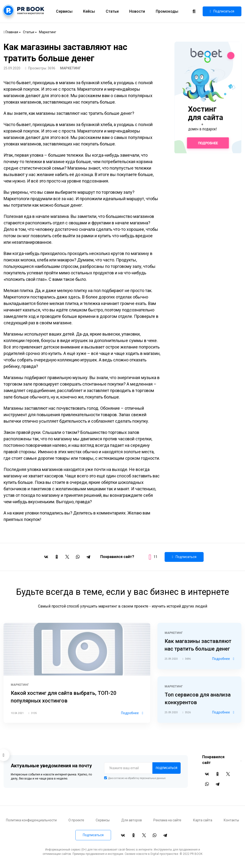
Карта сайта (203, 820)
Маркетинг (48, 32)
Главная (11, 32)
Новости (137, 11)
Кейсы (89, 11)
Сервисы (64, 11)
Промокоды (167, 11)
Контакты (231, 820)
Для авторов (132, 820)
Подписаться (222, 11)
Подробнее (132, 713)
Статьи (112, 11)
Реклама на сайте (167, 820)
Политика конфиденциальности (31, 820)
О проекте (76, 820)
